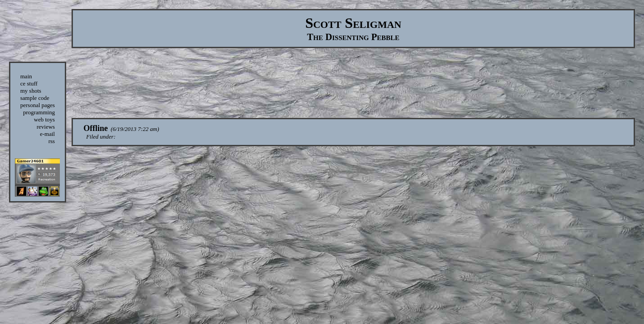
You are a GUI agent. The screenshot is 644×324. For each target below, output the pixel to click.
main (26, 76)
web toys (44, 119)
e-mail (47, 134)
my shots (31, 91)
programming (39, 112)
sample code (35, 98)
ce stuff (29, 83)
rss (51, 141)
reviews (45, 127)
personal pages (38, 105)
